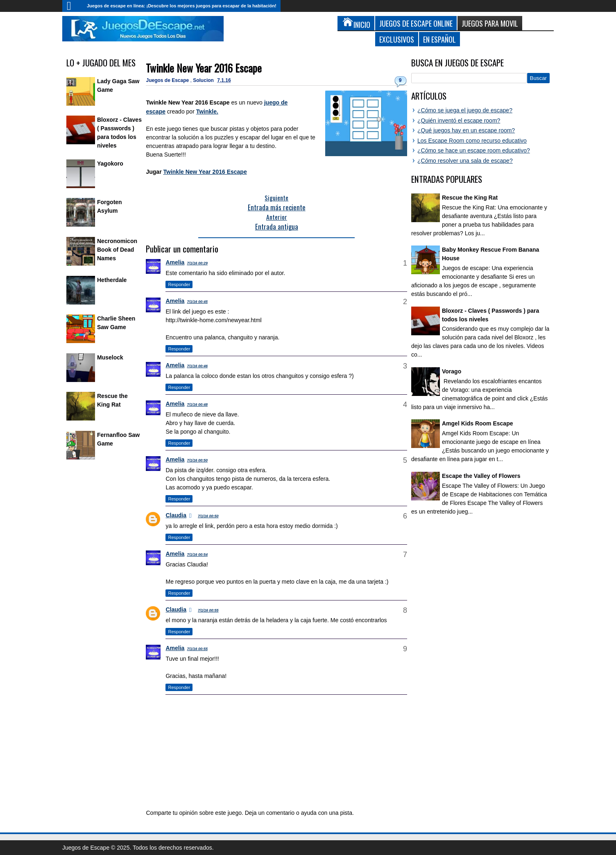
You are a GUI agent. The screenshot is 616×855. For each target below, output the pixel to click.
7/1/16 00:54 (197, 555)
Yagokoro (110, 164)
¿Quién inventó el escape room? (459, 121)
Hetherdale (112, 280)
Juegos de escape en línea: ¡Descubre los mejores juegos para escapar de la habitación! (182, 6)
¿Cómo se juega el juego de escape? (465, 110)
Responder (179, 284)
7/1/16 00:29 (197, 263)
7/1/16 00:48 (197, 405)
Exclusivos (397, 39)
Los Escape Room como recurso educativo (472, 141)
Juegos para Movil (490, 23)
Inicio (72, 6)
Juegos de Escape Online (416, 23)
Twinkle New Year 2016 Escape (204, 68)
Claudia (176, 515)
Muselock (110, 357)
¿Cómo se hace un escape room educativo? (474, 150)
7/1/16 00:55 (208, 610)
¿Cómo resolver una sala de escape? (465, 161)
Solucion (204, 80)
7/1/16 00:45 (197, 302)
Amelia (175, 262)
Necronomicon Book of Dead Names (117, 250)
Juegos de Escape (168, 80)
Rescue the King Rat (470, 198)
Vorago (452, 371)
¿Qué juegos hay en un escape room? (466, 130)
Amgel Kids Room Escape (478, 423)
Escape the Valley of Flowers (481, 476)
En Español (439, 39)
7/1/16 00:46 (197, 366)
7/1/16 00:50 (197, 460)
